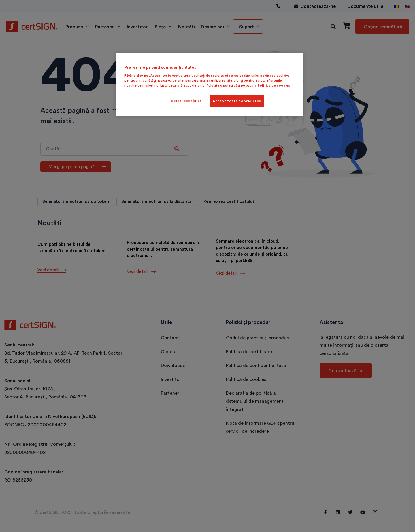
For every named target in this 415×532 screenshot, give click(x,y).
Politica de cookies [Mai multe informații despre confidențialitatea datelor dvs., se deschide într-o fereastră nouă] (274, 85)
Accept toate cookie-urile (237, 101)
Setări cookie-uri (187, 101)
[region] (210, 85)
